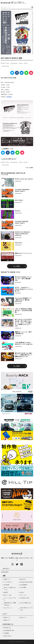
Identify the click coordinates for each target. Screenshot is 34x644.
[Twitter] (12, 73)
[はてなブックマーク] (22, 73)
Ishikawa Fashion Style (26, 582)
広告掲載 (6, 633)
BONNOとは (7, 628)
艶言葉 (6, 592)
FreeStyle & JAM (25, 598)
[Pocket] (31, 73)
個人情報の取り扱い (9, 630)
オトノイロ (23, 595)
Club (21, 63)
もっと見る (30, 168)
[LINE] (26, 73)
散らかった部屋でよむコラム (10, 589)
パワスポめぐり (8, 582)
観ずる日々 (23, 579)
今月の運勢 (23, 587)
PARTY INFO (6, 63)
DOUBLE (9, 97)
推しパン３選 (8, 595)
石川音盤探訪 (24, 585)
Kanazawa (14, 63)
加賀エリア (7, 620)
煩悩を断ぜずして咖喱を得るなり (10, 604)
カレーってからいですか (10, 599)
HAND (22, 592)
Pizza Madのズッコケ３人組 (27, 609)
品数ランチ (7, 579)
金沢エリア (23, 617)
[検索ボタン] (32, 7)
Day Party (6, 66)
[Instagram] (13, 564)
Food (26, 63)
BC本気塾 (7, 585)
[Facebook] (17, 73)
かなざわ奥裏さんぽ (26, 603)
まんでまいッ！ (8, 608)
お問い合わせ (8, 636)
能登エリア (7, 617)
